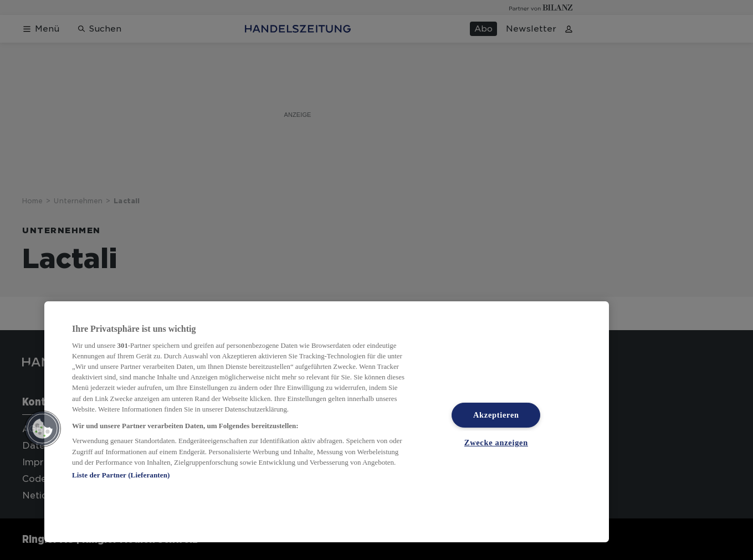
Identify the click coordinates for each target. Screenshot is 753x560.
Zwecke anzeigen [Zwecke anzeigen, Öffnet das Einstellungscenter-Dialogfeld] (496, 443)
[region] (327, 422)
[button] (43, 429)
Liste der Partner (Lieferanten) (121, 475)
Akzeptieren (496, 415)
